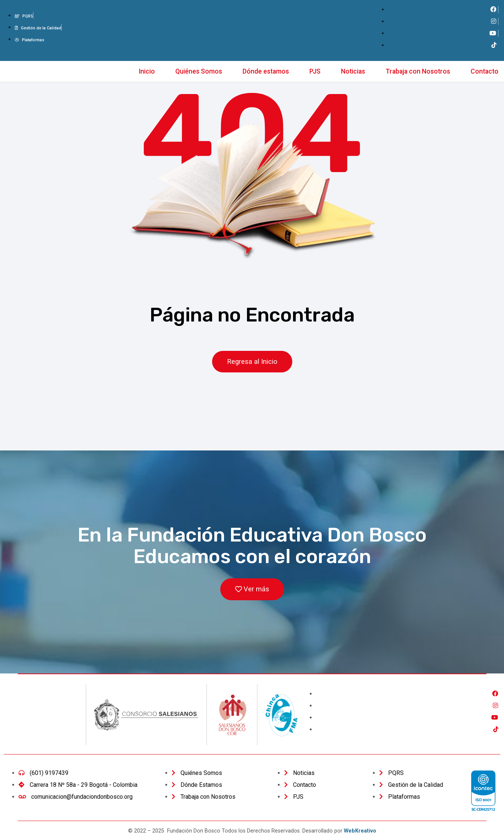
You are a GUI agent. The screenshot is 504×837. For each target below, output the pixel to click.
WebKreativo (360, 831)
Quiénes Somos (199, 71)
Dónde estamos (266, 71)
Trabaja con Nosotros (418, 71)
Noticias (353, 71)
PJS (315, 71)
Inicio (147, 71)
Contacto (485, 71)
